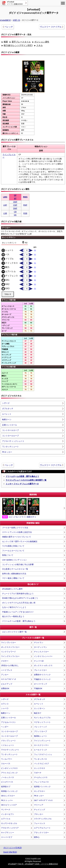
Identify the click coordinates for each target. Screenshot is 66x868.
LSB (5, 213)
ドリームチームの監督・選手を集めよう (22, 476)
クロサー (5, 661)
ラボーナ (38, 773)
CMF (15, 205)
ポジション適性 (42, 42)
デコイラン (39, 642)
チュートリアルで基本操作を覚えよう (18, 594)
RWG (25, 197)
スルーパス (6, 764)
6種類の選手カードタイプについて (17, 537)
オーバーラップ (40, 684)
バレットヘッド (40, 727)
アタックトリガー (41, 833)
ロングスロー (40, 791)
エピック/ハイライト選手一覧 (14, 632)
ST (15, 199)
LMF (5, 205)
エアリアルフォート (42, 828)
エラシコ (5, 704)
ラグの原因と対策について (13, 546)
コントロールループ (10, 436)
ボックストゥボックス (43, 665)
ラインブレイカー (8, 642)
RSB (25, 213)
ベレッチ (9, 27)
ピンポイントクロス (9, 768)
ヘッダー (5, 727)
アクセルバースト (8, 722)
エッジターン (40, 708)
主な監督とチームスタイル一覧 (15, 569)
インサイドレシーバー (43, 656)
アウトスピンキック (9, 773)
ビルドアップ (7, 684)
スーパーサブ (7, 837)
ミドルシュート (8, 745)
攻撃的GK (5, 688)
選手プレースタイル (21, 42)
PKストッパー (7, 800)
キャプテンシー (8, 833)
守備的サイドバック (42, 679)
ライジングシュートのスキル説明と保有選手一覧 (26, 480)
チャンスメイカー (41, 652)
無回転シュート (40, 736)
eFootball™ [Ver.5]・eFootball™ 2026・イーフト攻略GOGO (33, 864)
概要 (6, 42)
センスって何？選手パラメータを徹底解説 (20, 541)
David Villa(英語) (10, 852)
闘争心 (37, 837)
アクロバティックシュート (13, 441)
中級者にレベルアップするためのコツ (18, 612)
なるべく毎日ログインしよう (14, 607)
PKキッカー (7, 452)
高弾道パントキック (9, 791)
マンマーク (6, 810)
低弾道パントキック (42, 787)
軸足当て (38, 713)
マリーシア (39, 805)
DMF (15, 208)
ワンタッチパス (40, 759)
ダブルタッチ (8, 409)
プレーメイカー (40, 670)
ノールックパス (8, 777)
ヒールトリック (40, 750)
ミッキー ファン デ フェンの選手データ (22, 484)
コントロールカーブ (10, 430)
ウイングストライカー (10, 656)
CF (15, 195)
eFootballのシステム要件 (12, 589)
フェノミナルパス (41, 782)
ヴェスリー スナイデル (51, 27)
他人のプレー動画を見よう (13, 616)
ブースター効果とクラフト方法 (15, 528)
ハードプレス (7, 670)
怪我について (8, 555)
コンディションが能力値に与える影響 (18, 564)
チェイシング (40, 810)
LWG (5, 197)
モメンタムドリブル (42, 718)
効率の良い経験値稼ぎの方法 (14, 574)
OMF (15, 202)
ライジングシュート (42, 741)
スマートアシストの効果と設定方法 (17, 532)
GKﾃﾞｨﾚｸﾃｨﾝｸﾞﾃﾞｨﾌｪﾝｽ (43, 800)
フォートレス (40, 823)
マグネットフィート (42, 722)
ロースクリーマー (41, 745)
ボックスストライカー (10, 647)
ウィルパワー (7, 759)
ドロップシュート (8, 741)
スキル (40, 45)
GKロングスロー (8, 796)
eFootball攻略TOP (5, 20)
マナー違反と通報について (13, 578)
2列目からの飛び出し (10, 665)
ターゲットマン (40, 647)
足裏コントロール (10, 425)
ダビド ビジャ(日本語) (12, 848)
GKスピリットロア (9, 805)
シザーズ (6, 403)
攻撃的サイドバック (42, 675)
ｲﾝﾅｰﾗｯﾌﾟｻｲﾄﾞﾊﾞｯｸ (8, 679)
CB (15, 212)
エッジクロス (40, 768)
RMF (25, 205)
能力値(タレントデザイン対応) (18, 45)
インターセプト (8, 814)
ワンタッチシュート (10, 447)
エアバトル (6, 819)
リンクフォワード (8, 652)
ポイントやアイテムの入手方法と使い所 (19, 603)
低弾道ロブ (6, 787)
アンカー (5, 675)
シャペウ (5, 708)
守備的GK (38, 688)
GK (15, 215)
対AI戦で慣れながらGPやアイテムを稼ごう (20, 598)
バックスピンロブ (41, 764)
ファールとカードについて (13, 551)
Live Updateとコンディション (14, 560)
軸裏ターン (7, 419)
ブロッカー (39, 814)
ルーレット (7, 414)
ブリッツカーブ (40, 731)
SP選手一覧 (16, 20)
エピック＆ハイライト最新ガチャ (21, 508)
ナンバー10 (39, 661)
